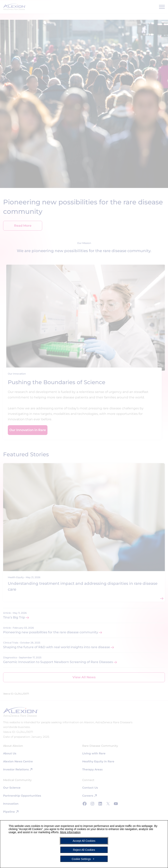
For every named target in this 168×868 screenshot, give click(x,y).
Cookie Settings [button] (81, 859)
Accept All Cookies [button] (84, 841)
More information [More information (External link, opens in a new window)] (70, 832)
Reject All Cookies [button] (84, 850)
